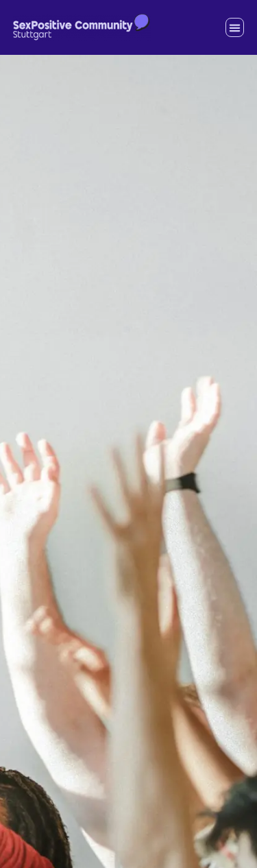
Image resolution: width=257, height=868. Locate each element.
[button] (235, 27)
